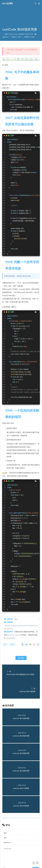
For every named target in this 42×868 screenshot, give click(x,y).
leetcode (5, 37)
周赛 (5, 644)
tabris (16, 619)
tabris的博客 (10, 638)
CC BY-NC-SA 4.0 (14, 635)
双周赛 (12, 644)
